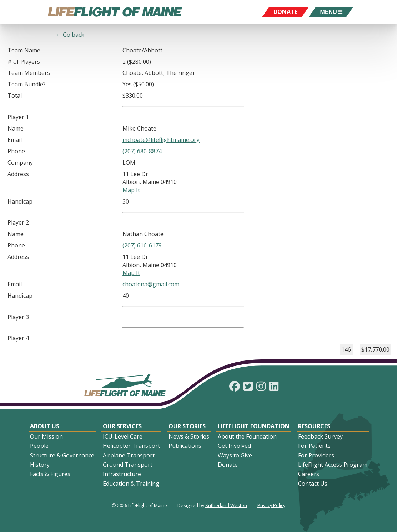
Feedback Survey (320, 436)
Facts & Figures (50, 474)
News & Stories (189, 436)
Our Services (122, 426)
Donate (228, 465)
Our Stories (187, 426)
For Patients (314, 446)
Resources (314, 426)
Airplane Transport (129, 455)
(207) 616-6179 (142, 245)
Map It (131, 190)
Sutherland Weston (226, 505)
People (39, 446)
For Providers (316, 455)
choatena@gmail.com (151, 284)
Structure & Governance (62, 455)
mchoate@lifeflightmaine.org (161, 140)
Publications (185, 446)
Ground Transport (128, 465)
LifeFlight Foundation (254, 426)
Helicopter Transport (131, 446)
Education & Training (131, 484)
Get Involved (234, 446)
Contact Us (313, 484)
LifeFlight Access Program (333, 465)
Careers (309, 474)
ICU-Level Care (123, 436)
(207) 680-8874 (142, 151)
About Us (45, 426)
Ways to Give (235, 455)
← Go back (70, 35)
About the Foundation (247, 436)
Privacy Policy (271, 505)
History (40, 465)
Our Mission (46, 436)
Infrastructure (122, 474)
